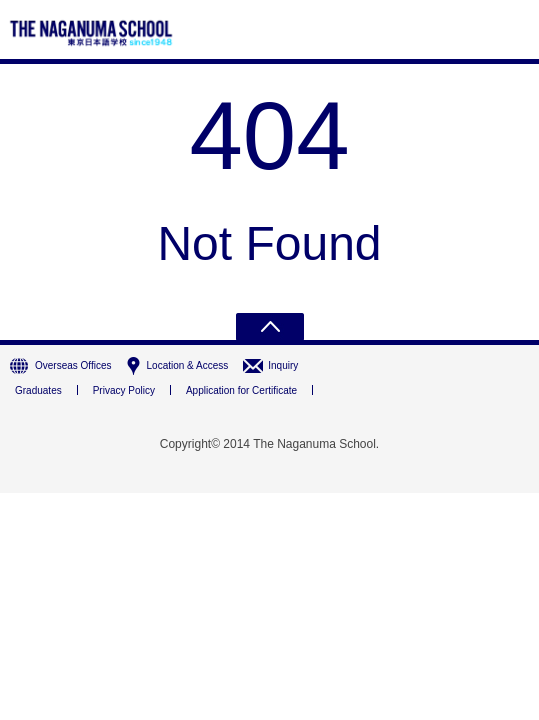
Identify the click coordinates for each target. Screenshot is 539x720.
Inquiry (283, 365)
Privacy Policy (124, 390)
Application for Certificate (241, 390)
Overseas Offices (73, 365)
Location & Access (188, 365)
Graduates (38, 390)
